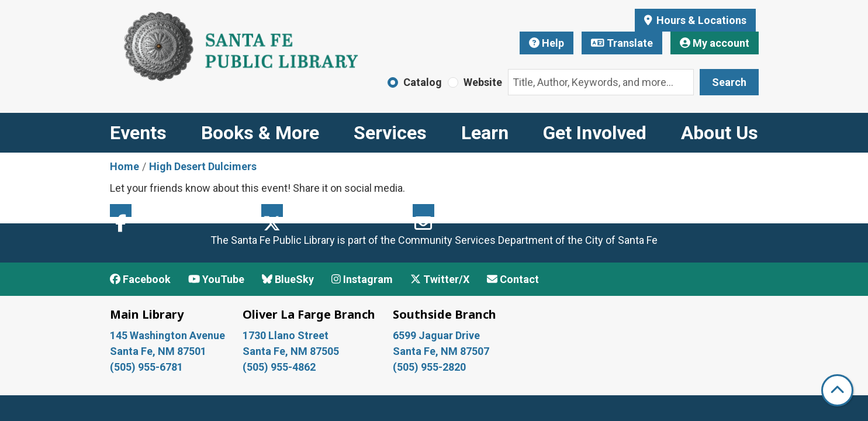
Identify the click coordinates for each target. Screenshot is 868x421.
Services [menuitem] (390, 133)
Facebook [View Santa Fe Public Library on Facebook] (140, 279)
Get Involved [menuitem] (595, 133)
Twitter (272, 210)
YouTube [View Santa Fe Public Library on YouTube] (216, 279)
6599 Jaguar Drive (436, 335)
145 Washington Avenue (167, 335)
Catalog (423, 82)
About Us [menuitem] (720, 133)
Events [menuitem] (138, 133)
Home (125, 166)
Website (483, 82)
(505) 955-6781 (148, 367)
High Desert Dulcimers (203, 166)
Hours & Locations (700, 20)
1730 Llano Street (286, 335)
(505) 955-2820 (429, 367)
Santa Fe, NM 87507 (442, 351)
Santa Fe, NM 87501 (159, 351)
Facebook (121, 210)
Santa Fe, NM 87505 (292, 351)
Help (547, 43)
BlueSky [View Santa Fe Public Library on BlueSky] (288, 279)
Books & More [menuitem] (260, 133)
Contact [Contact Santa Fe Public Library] (513, 279)
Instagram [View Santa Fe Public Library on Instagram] (362, 279)
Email (423, 210)
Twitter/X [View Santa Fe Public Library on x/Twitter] (440, 279)
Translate (622, 43)
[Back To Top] (837, 390)
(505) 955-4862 (279, 367)
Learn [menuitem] (485, 133)
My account (715, 43)
